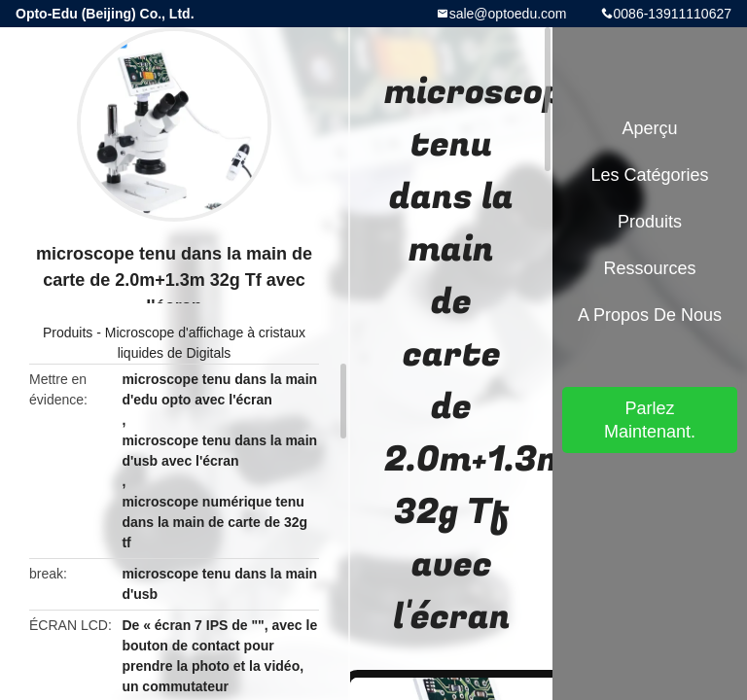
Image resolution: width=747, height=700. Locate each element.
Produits (68, 332)
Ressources (649, 268)
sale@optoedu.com (508, 14)
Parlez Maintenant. (650, 420)
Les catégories (649, 175)
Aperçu (649, 128)
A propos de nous (650, 315)
